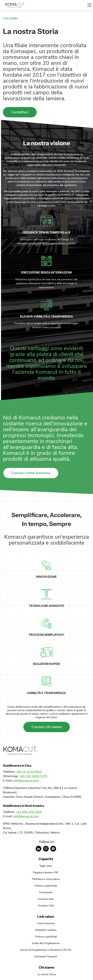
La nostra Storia (47, 974)
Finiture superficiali (46, 937)
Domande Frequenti (46, 956)
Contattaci (20, 112)
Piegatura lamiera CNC (46, 872)
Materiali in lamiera (46, 930)
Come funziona (46, 923)
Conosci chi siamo (47, 727)
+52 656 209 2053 (29, 812)
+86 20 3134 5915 (29, 772)
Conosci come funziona (31, 473)
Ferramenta (46, 892)
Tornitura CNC (46, 906)
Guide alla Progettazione (46, 943)
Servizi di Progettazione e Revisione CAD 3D (46, 950)
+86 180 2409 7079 (33, 776)
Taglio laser (46, 866)
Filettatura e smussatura (46, 879)
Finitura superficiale (46, 886)
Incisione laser (46, 899)
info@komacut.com (26, 781)
